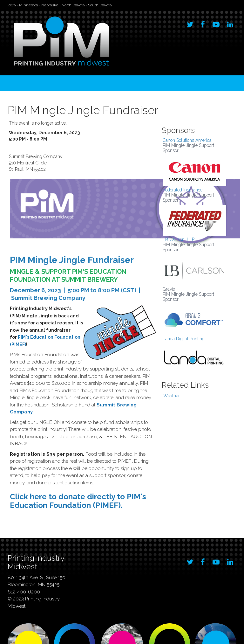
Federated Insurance (183, 190)
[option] (196, 163)
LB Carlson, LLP (179, 239)
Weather (172, 396)
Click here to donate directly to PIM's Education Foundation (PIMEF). (78, 501)
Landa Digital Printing (184, 339)
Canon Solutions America (187, 140)
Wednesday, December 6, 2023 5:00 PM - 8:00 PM (44, 136)
